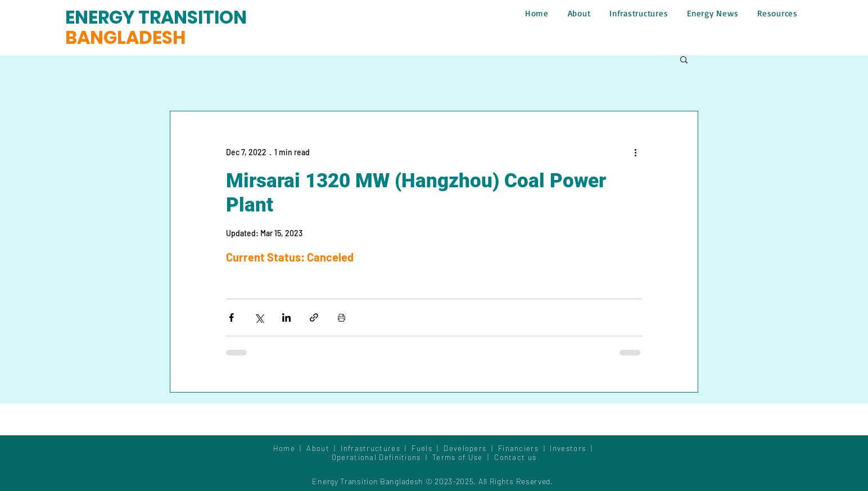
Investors (569, 448)
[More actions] (635, 152)
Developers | (471, 448)
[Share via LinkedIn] (286, 317)
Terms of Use (458, 457)
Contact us (515, 457)
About (320, 448)
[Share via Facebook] (231, 317)
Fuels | (428, 448)
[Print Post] (342, 317)
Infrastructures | (376, 448)
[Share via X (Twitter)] (259, 317)
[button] (684, 59)
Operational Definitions (378, 457)
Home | (290, 448)
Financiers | (524, 448)
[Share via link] (314, 317)
